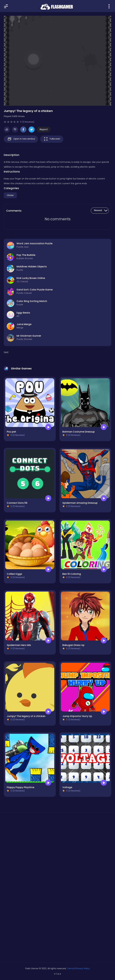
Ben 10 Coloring (72, 574)
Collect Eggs (14, 574)
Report (44, 129)
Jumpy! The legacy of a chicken (26, 716)
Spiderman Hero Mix (19, 645)
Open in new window (21, 139)
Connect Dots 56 (17, 503)
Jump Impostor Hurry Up (77, 716)
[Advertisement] (57, 843)
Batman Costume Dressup (79, 432)
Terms (70, 968)
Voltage (67, 787)
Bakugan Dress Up (73, 645)
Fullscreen (52, 139)
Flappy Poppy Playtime (21, 787)
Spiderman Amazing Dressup (80, 503)
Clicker (10, 195)
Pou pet (11, 432)
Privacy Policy (83, 968)
